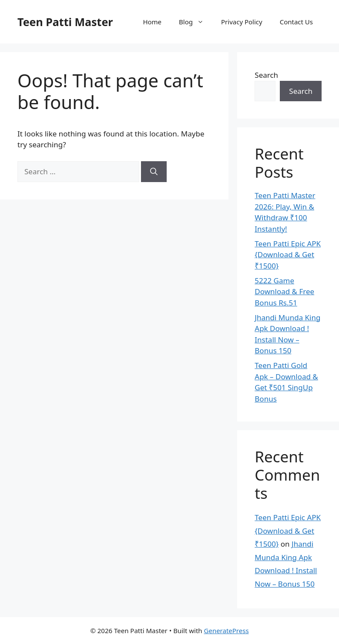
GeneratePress (227, 631)
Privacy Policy (242, 22)
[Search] (154, 172)
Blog (196, 22)
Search (266, 75)
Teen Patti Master (65, 22)
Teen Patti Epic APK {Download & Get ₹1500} (288, 255)
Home (152, 22)
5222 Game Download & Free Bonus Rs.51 (284, 292)
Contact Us (296, 22)
